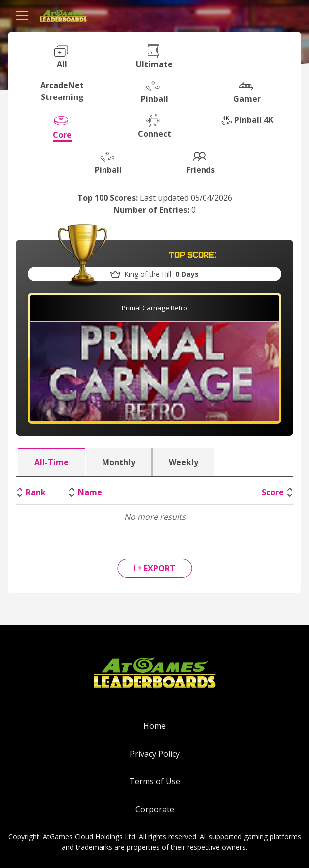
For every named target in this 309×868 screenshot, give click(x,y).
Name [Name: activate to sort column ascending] (90, 492)
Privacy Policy (155, 754)
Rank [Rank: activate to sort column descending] (36, 492)
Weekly (183, 462)
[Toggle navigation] (22, 16)
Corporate (155, 809)
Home (154, 726)
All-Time (51, 462)
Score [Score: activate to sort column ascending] (273, 492)
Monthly (119, 462)
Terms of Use (155, 781)
